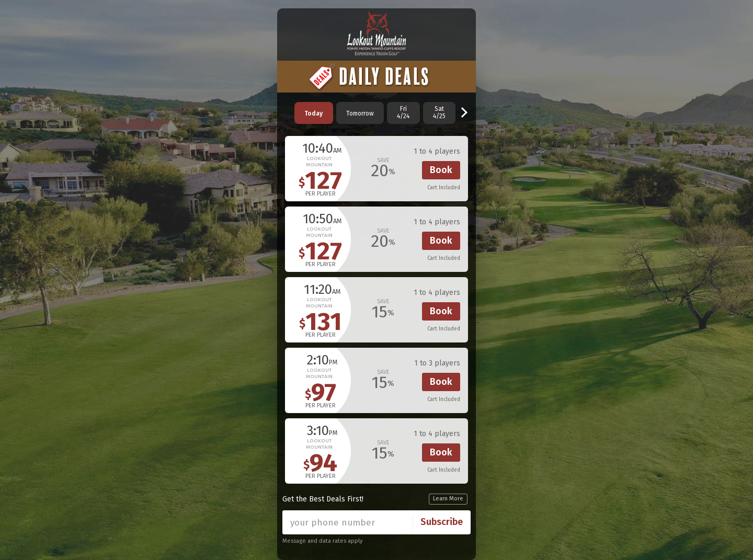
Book (441, 170)
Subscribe (442, 522)
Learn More (448, 499)
